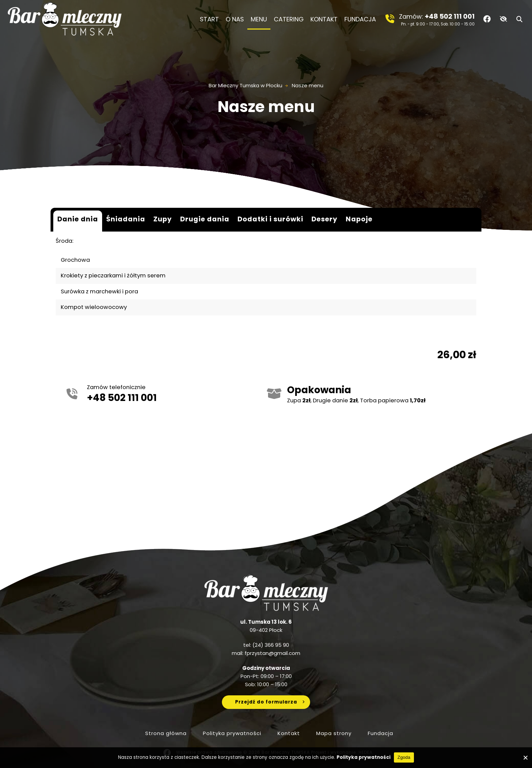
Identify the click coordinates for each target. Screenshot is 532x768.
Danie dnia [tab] (78, 219)
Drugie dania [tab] (205, 219)
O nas (235, 19)
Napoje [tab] (359, 219)
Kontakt (324, 19)
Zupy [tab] (163, 219)
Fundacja (362, 19)
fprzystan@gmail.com (272, 653)
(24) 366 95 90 (271, 645)
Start (209, 19)
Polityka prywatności (232, 733)
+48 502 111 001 (450, 16)
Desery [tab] (325, 219)
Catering (289, 19)
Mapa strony (334, 733)
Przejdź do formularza (266, 702)
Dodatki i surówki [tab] (270, 219)
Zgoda (404, 757)
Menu (259, 19)
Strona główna (166, 733)
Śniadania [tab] (126, 219)
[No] (525, 757)
